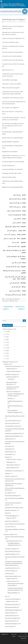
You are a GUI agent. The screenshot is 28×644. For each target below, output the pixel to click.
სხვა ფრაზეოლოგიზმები (11, 618)
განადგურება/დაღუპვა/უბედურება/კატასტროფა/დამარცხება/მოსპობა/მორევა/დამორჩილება (14, 563)
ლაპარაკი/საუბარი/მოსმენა (12, 599)
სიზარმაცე (10, 398)
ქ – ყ (5, 350)
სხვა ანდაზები (8, 493)
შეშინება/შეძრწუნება (13, 593)
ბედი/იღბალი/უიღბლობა (11, 423)
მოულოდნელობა (9, 454)
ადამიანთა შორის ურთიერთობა (13, 366)
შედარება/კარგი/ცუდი (10, 510)
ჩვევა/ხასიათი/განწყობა (11, 521)
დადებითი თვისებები (11, 377)
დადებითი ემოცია (11, 579)
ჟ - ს (5, 299)
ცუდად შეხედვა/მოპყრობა (13, 541)
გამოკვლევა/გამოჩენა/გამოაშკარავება (15, 557)
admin (5, 22)
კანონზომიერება (9, 449)
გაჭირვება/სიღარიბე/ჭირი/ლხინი (13, 433)
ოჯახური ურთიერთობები (12, 371)
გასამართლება (9, 573)
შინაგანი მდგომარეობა (11, 621)
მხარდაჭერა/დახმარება (11, 607)
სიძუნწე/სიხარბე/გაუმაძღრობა (15, 401)
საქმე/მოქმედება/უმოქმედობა (12, 610)
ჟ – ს (5, 345)
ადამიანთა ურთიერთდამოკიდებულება (15, 537)
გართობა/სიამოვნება (10, 571)
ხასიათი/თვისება (9, 626)
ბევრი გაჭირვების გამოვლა (12, 551)
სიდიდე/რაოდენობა (10, 613)
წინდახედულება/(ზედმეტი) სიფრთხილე (15, 529)
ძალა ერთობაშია (9, 527)
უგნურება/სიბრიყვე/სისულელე (15, 406)
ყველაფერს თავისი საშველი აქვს (13, 508)
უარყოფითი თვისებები (12, 392)
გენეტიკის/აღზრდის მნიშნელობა (13, 436)
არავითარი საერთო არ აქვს (13, 459)
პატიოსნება (10, 379)
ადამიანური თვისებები (11, 375)
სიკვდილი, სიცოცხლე (10, 476)
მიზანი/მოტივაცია (9, 452)
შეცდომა (7, 513)
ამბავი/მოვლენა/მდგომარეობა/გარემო (15, 416)
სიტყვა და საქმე (10, 518)
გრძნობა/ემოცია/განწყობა (12, 576)
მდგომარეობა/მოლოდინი (12, 605)
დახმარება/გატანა (11, 369)
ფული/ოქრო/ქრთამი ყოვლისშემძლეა (15, 498)
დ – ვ (5, 334)
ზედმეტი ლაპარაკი (11, 601)
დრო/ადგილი (8, 446)
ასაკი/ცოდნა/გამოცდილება (12, 421)
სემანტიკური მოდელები (8, 362)
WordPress (24, 640)
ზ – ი (5, 337)
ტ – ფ (5, 348)
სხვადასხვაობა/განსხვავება (12, 496)
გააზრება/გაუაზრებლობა (11, 554)
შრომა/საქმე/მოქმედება (11, 516)
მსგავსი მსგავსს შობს (11, 468)
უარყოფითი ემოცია (11, 581)
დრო (6, 596)
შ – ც (5, 353)
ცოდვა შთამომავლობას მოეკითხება (14, 524)
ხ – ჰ (5, 359)
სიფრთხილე (14, 301)
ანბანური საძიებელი (8, 329)
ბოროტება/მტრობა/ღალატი (12, 426)
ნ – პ (5, 342)
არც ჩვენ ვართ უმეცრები (11, 549)
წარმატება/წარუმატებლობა (12, 624)
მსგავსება (7, 457)
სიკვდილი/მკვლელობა (11, 615)
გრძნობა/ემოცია (9, 439)
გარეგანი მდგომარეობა (11, 568)
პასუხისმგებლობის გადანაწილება (13, 471)
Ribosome (23, 634)
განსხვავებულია (10, 462)
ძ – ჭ (5, 356)
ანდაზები (6, 364)
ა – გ (5, 331)
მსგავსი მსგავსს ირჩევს (12, 465)
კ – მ (5, 340)
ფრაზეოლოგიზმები (9, 534)
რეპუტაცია (8, 473)
